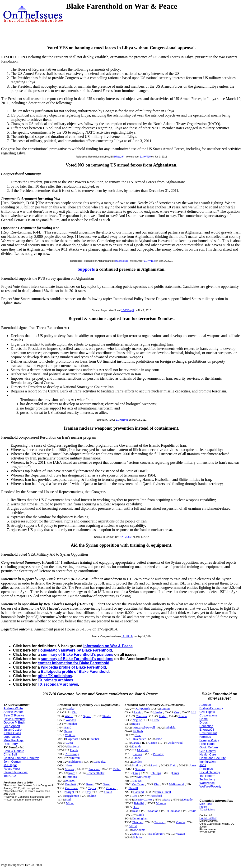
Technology (207, 779)
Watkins (70, 735)
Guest (69, 743)
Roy (88, 792)
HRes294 (119, 157)
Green (107, 784)
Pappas (137, 780)
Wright (70, 792)
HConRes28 (122, 261)
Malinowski (177, 784)
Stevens (140, 769)
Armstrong (72, 754)
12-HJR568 (126, 537)
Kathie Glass (12, 733)
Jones (193, 765)
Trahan (138, 754)
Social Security (210, 772)
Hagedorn (72, 739)
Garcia (135, 743)
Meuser (70, 769)
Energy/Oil (207, 730)
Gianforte (73, 746)
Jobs (203, 765)
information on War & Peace (108, 646)
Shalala (171, 727)
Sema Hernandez (16, 772)
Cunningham (140, 818)
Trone (137, 758)
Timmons (71, 777)
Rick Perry (11, 744)
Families (205, 737)
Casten (153, 743)
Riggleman (72, 796)
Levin (138, 712)
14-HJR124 (127, 636)
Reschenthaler (95, 773)
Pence (68, 731)
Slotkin (137, 765)
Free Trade (207, 744)
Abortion (205, 705)
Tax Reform (207, 776)
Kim (75, 712)
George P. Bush (14, 722)
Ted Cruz (10, 776)
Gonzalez (100, 762)
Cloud (108, 792)
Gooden (111, 788)
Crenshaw (72, 788)
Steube (107, 716)
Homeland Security (213, 758)
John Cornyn (12, 762)
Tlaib (173, 765)
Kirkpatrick (143, 708)
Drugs (204, 722)
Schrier (138, 837)
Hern (69, 765)
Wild (193, 811)
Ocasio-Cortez (143, 799)
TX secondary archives (58, 684)
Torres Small (163, 792)
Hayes (136, 724)
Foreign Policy (209, 740)
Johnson (70, 780)
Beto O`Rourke (14, 715)
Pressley (158, 754)
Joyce (71, 773)
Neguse (137, 720)
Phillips (156, 773)
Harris (74, 750)
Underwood (175, 743)
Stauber (95, 739)
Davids (137, 746)
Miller (70, 803)
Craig (137, 773)
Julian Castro (13, 730)
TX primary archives (55, 680)
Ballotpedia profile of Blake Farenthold (75, 672)
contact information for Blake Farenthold (74, 663)
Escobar (160, 822)
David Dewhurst (14, 719)
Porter (163, 716)
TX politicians (207, 810)
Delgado (187, 799)
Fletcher (137, 822)
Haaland (138, 792)
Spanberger (156, 834)
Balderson (75, 762)
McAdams (139, 830)
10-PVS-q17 (128, 310)
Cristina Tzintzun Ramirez (21, 758)
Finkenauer (139, 739)
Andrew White (13, 708)
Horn (136, 807)
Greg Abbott (12, 726)
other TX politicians (55, 676)
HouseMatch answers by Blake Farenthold (75, 650)
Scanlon (153, 811)
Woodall (71, 720)
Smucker (94, 769)
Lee (135, 796)
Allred (133, 826)
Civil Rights (207, 712)
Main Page (206, 804)
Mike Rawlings (14, 740)
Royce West (12, 769)
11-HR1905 (122, 420)
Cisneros (141, 716)
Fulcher (72, 724)
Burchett (71, 784)
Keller (117, 769)
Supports (86, 269)
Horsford (156, 796)
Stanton (165, 708)
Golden (138, 762)
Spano (87, 716)
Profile (203, 807)
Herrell (75, 758)
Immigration (208, 762)
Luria (136, 834)
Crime (204, 719)
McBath (138, 731)
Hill (194, 712)
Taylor (92, 788)
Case (138, 735)
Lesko (71, 708)
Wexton (180, 834)
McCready (144, 777)
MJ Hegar (10, 765)
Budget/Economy (211, 708)
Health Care (208, 754)
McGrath (143, 750)
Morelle (161, 803)
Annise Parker (13, 712)
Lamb (140, 815)
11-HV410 (145, 157)
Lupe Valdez (12, 737)
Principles (206, 769)
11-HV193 (149, 261)
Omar (176, 773)
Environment (208, 733)
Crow (156, 720)
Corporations (208, 715)
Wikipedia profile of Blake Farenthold (73, 667)
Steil (68, 799)
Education (206, 726)
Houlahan (174, 811)
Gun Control (208, 751)
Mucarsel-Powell (144, 727)
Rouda (183, 716)
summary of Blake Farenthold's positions (77, 654)
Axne (158, 739)
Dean (135, 811)
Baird (68, 727)
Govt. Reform (209, 747)
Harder (158, 712)
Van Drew (138, 784)
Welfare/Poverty (210, 786)
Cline (92, 796)
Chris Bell (10, 754)
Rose (89, 784)
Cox (177, 712)
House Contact (208, 818)
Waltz (69, 716)
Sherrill (133, 788)
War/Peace (207, 783)
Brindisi (139, 803)
